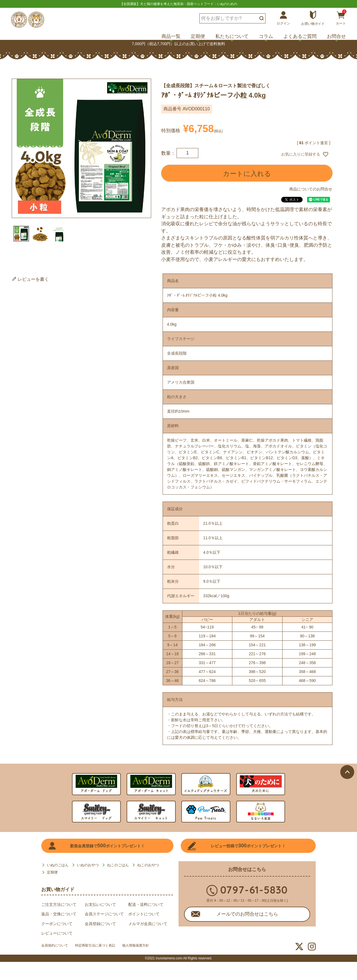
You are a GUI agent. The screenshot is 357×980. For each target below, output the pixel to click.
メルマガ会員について (148, 924)
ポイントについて (144, 914)
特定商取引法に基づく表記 (104, 947)
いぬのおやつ (88, 865)
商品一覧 (171, 36)
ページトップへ (347, 650)
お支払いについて (100, 904)
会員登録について (100, 924)
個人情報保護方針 (152, 947)
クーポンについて (57, 924)
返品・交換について (59, 914)
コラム (266, 36)
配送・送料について (146, 904)
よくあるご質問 (300, 36)
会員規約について (57, 947)
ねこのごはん (118, 865)
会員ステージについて (104, 914)
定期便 (198, 36)
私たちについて (232, 36)
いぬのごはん (58, 865)
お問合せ (336, 36)
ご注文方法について (59, 904)
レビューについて (57, 933)
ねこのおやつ (148, 865)
